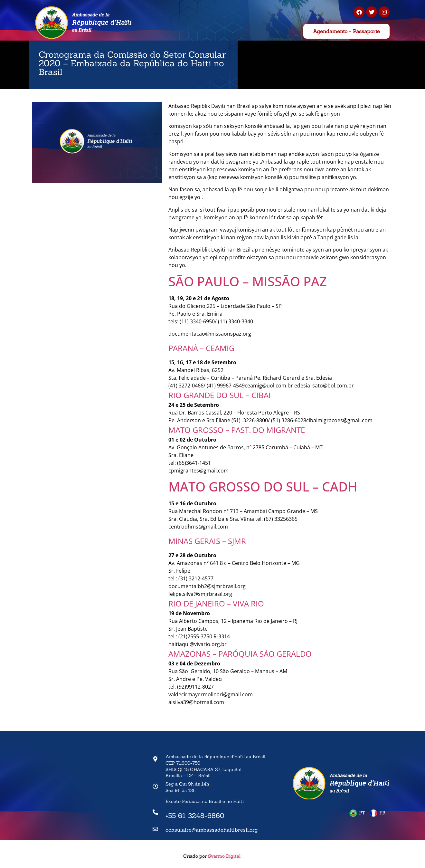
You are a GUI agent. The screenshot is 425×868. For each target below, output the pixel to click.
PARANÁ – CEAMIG (201, 348)
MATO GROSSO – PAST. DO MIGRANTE (237, 430)
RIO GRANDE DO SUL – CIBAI (220, 395)
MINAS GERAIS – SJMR (207, 541)
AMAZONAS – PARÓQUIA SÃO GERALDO (240, 654)
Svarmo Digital (225, 856)
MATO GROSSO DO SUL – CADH (263, 486)
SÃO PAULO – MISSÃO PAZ (248, 281)
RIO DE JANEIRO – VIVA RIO (216, 603)
